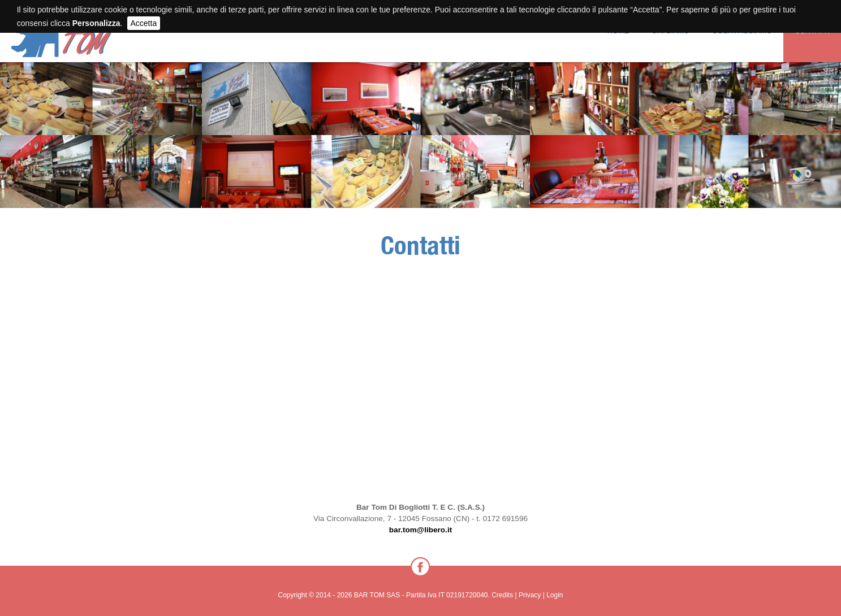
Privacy (530, 595)
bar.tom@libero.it (420, 530)
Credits (502, 595)
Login (555, 595)
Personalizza (96, 23)
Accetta (144, 23)
